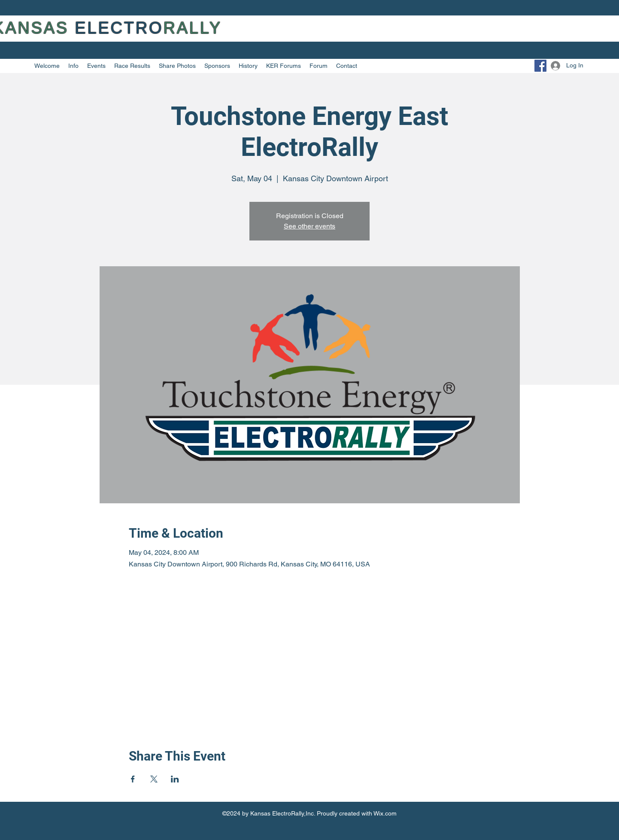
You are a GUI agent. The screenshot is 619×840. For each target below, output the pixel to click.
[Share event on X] (154, 779)
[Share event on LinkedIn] (175, 779)
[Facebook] (540, 66)
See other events (309, 226)
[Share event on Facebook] (133, 779)
